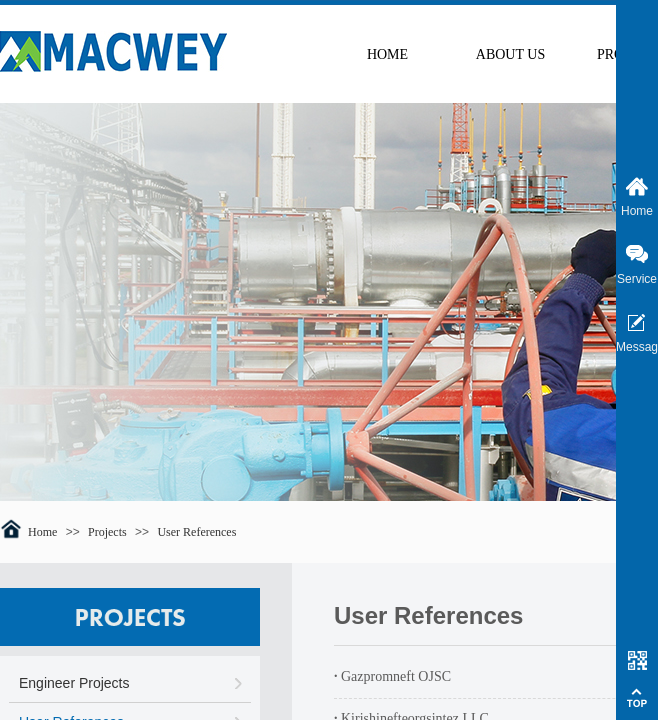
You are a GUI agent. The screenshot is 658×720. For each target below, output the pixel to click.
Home (42, 532)
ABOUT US (510, 54)
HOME (387, 54)
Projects (107, 532)
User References (196, 532)
